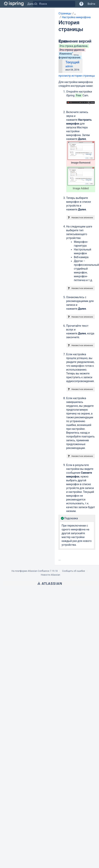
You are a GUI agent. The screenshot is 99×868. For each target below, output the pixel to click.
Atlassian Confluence (38, 571)
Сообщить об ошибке (73, 571)
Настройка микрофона (76, 17)
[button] (74, 13)
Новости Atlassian (51, 575)
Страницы (65, 13)
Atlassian (50, 583)
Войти (91, 4)
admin (69, 66)
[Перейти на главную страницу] (14, 4)
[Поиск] (36, 4)
